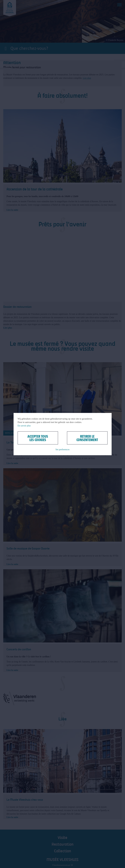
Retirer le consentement (87, 438)
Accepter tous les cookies (38, 438)
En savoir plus (24, 426)
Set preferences (63, 449)
